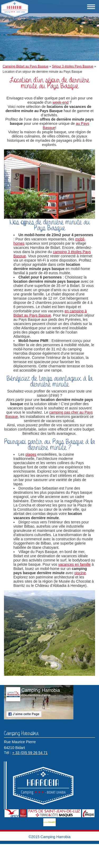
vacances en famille (74, 564)
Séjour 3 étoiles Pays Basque (73, 66)
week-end (61, 102)
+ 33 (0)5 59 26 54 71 (30, 753)
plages (31, 454)
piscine (80, 573)
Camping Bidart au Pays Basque (25, 66)
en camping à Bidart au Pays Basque (50, 313)
